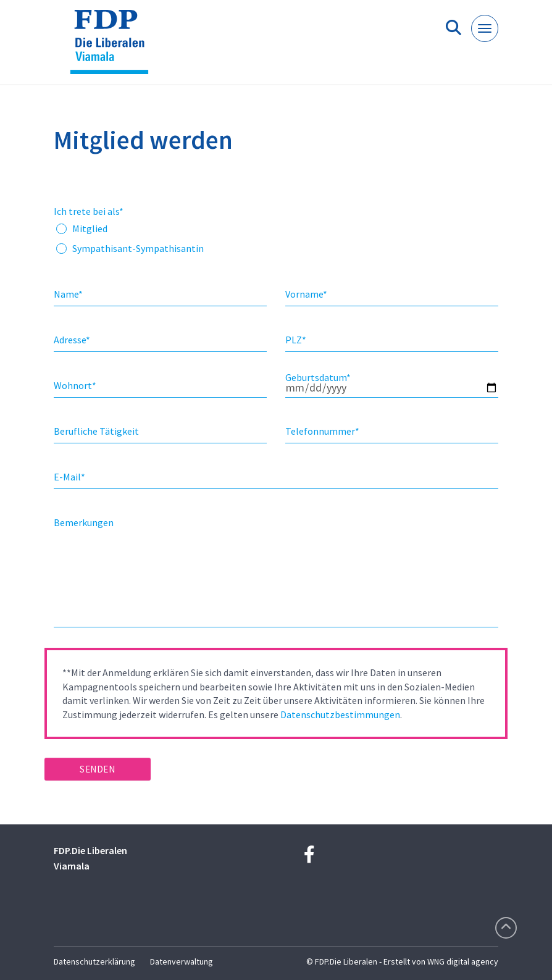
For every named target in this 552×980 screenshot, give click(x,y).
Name (68, 294)
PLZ (296, 340)
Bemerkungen (84, 522)
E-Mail (69, 477)
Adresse (72, 340)
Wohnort (75, 385)
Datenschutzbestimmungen (340, 714)
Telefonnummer (322, 431)
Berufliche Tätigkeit (96, 431)
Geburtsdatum (318, 377)
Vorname (306, 294)
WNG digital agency (463, 961)
